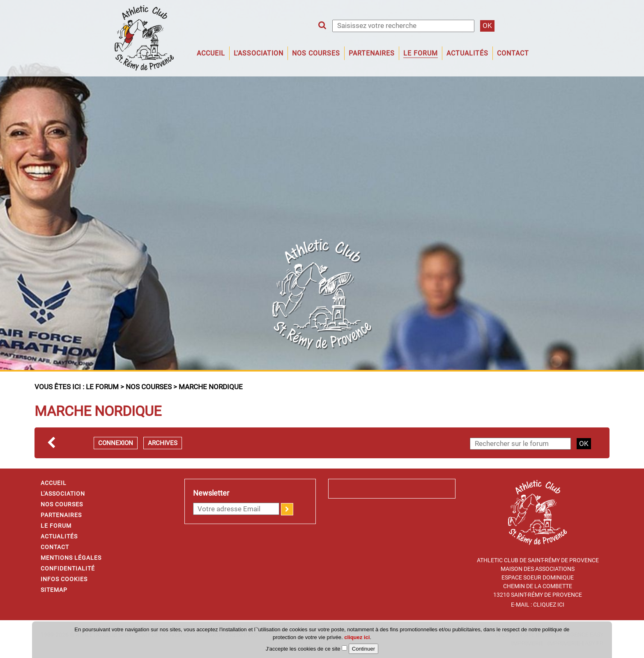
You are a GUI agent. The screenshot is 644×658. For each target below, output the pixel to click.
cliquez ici (357, 637)
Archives (163, 443)
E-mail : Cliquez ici (538, 605)
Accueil (211, 53)
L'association (259, 53)
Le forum (421, 53)
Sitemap (54, 590)
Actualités (467, 53)
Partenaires (372, 53)
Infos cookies (64, 579)
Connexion (116, 443)
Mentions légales (71, 558)
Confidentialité (68, 568)
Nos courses (149, 387)
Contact (513, 53)
